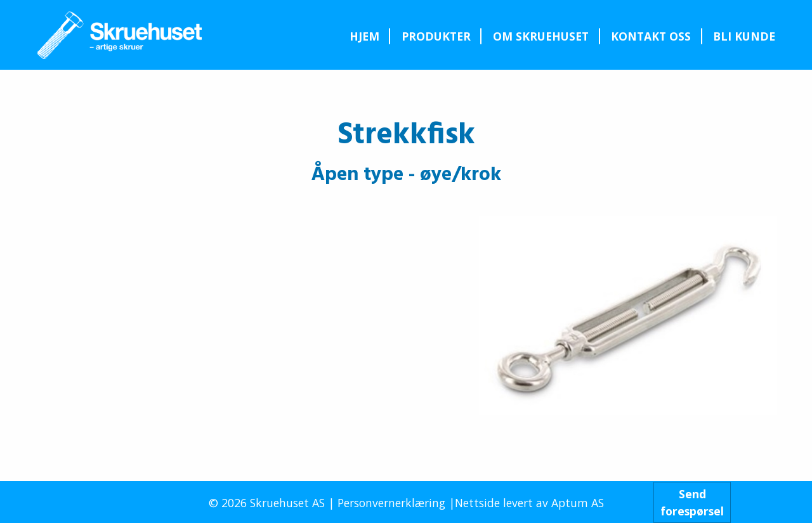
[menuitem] (364, 36)
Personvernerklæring (391, 503)
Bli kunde (744, 36)
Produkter (436, 36)
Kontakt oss (651, 36)
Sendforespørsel (692, 502)
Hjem (364, 36)
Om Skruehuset (541, 36)
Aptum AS (578, 503)
